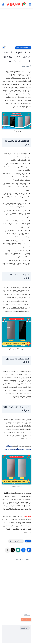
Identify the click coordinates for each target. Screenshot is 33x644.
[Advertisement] (16, 28)
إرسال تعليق (25, 628)
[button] (23, 550)
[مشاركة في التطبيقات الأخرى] (7, 550)
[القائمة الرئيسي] (30, 4)
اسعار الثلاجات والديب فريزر (23, 48)
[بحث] (3, 4)
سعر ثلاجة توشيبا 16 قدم (13, 449)
